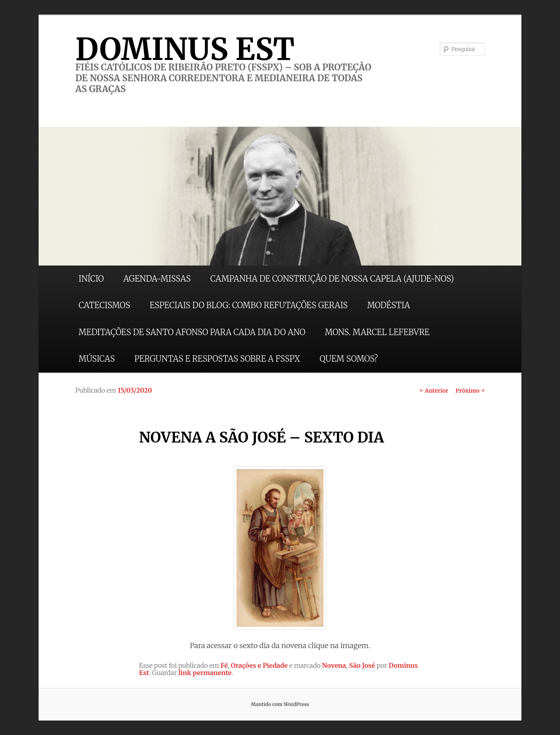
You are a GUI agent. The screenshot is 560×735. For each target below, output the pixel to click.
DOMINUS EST (185, 49)
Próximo (470, 391)
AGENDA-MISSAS (157, 279)
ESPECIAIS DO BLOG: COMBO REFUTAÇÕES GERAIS (249, 305)
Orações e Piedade (259, 665)
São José (362, 665)
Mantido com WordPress (280, 704)
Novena (334, 665)
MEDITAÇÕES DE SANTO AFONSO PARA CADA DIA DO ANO (192, 332)
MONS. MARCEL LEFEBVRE (377, 332)
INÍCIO (91, 279)
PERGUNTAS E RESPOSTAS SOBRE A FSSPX (217, 359)
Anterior (434, 391)
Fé (224, 665)
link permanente (205, 673)
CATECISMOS (104, 305)
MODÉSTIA (389, 305)
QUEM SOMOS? (349, 359)
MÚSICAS (97, 359)
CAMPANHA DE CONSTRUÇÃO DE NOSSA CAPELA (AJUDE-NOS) (332, 279)
